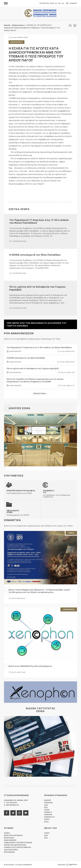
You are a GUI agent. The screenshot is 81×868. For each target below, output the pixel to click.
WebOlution (71, 865)
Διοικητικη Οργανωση (13, 835)
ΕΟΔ (46, 807)
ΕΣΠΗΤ (47, 819)
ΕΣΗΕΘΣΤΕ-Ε (49, 817)
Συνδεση (73, 3)
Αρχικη (7, 833)
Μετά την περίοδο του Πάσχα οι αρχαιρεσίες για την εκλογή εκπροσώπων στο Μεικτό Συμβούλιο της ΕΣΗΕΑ (35, 380)
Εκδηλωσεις (9, 838)
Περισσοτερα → (40, 393)
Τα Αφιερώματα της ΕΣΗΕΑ (18, 513)
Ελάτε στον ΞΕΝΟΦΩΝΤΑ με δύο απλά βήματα (30, 666)
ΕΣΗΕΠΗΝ (48, 815)
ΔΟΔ (46, 805)
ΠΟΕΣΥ (47, 810)
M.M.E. (47, 822)
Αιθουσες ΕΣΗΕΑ (19, 408)
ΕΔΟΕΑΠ (48, 800)
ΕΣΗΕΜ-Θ (48, 812)
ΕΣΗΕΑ (40, 13)
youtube (26, 813)
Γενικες (71, 533)
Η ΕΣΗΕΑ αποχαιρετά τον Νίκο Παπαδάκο (35, 255)
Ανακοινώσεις (18, 25)
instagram (19, 813)
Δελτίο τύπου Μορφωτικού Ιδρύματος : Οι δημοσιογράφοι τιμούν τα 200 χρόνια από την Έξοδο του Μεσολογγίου (39, 591)
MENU (6, 3)
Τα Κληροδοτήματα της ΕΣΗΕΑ (21, 492)
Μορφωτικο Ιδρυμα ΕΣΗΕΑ (15, 845)
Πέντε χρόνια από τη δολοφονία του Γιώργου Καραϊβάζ (37, 288)
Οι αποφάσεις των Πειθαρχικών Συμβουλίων (59, 494)
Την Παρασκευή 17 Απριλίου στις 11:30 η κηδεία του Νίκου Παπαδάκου (39, 221)
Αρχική (7, 25)
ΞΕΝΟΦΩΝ (48, 803)
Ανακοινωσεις (17, 42)
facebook (7, 813)
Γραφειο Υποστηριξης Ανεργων (17, 847)
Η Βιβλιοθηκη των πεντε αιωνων (18, 843)
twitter (13, 813)
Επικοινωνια (9, 852)
